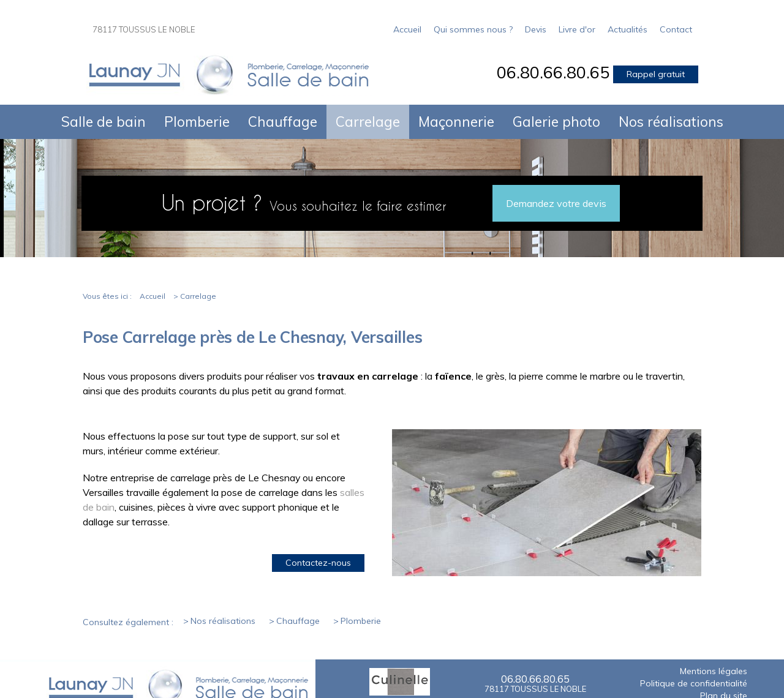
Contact (676, 29)
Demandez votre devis (556, 203)
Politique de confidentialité (694, 684)
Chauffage (283, 122)
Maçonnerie (456, 122)
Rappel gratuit (656, 74)
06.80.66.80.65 (553, 72)
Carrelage (368, 122)
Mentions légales (714, 672)
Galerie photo (556, 122)
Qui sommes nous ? (473, 29)
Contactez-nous (318, 563)
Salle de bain (104, 122)
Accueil (407, 29)
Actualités (628, 29)
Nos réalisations (671, 122)
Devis (536, 29)
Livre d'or (577, 29)
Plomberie (197, 122)
